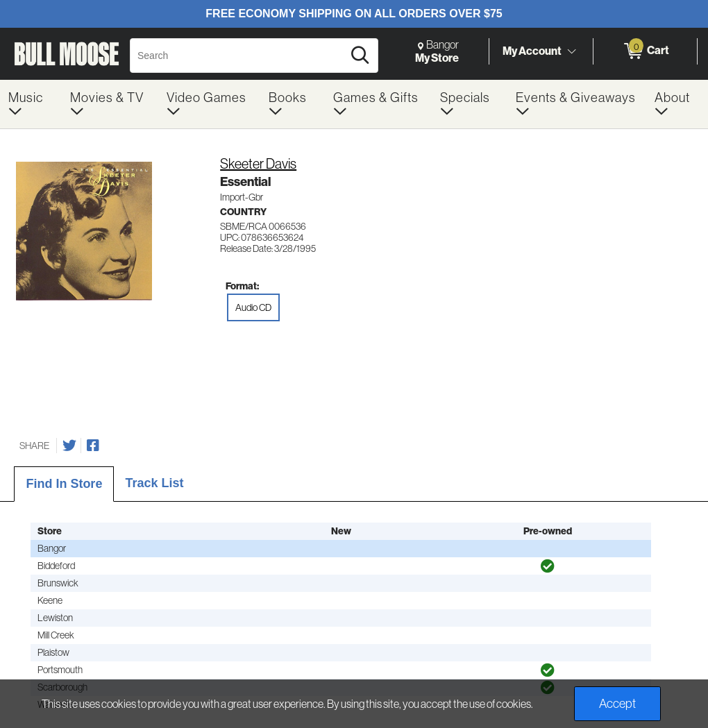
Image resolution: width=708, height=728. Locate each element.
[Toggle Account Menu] (571, 52)
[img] (548, 566)
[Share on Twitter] (69, 446)
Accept (617, 704)
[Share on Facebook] (93, 446)
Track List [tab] (154, 483)
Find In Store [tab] (64, 484)
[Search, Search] (238, 56)
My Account (532, 51)
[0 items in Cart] (645, 51)
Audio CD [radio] (253, 307)
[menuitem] (31, 104)
